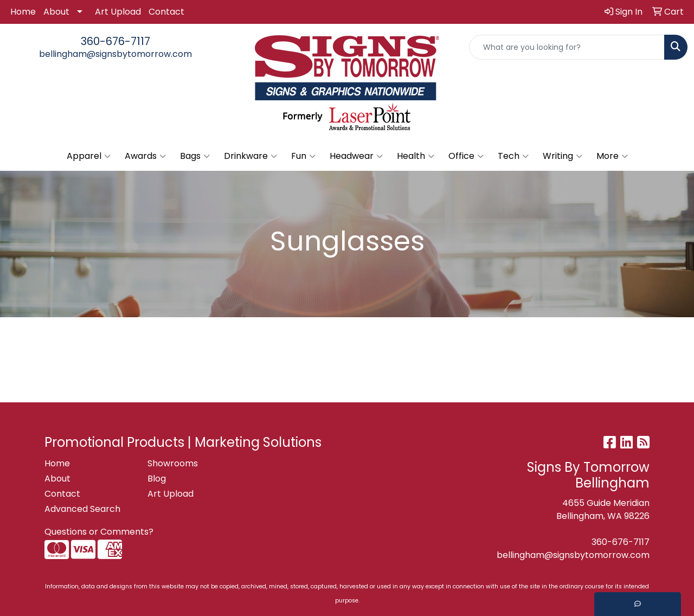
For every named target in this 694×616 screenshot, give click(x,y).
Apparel (89, 156)
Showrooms (173, 463)
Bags (195, 156)
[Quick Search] (567, 47)
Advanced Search (82, 509)
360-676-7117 (115, 41)
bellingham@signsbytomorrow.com (115, 54)
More (612, 156)
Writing (563, 156)
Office (466, 156)
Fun (303, 156)
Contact (166, 12)
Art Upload (118, 12)
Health (416, 156)
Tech (513, 156)
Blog (157, 479)
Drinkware (250, 156)
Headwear (356, 156)
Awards (145, 156)
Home (23, 12)
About (56, 12)
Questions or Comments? (99, 532)
